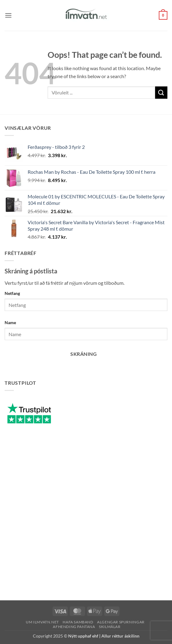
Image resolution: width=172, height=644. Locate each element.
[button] (8, 15)
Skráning (84, 354)
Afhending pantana (74, 627)
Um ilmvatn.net (42, 622)
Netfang (12, 293)
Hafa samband (78, 622)
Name (10, 322)
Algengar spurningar (121, 622)
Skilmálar (110, 627)
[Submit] (161, 92)
